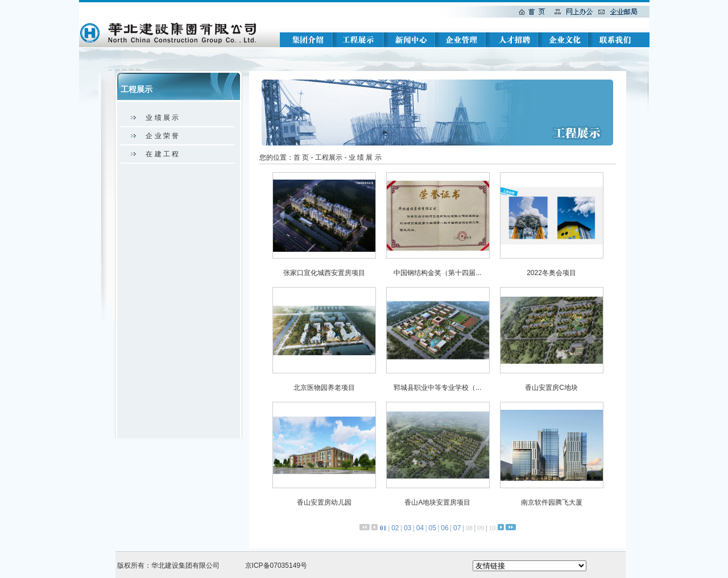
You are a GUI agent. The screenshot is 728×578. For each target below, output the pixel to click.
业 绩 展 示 (162, 118)
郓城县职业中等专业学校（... (437, 388)
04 (420, 528)
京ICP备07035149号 (276, 565)
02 (395, 528)
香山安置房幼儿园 (324, 502)
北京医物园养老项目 (324, 388)
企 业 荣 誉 (162, 136)
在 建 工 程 (162, 154)
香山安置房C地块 (551, 388)
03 (408, 528)
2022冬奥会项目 (551, 273)
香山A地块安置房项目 (437, 502)
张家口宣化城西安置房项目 (324, 273)
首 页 (301, 157)
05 (432, 528)
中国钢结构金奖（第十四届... (437, 273)
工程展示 (329, 157)
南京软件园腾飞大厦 (552, 502)
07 (457, 528)
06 (444, 528)
